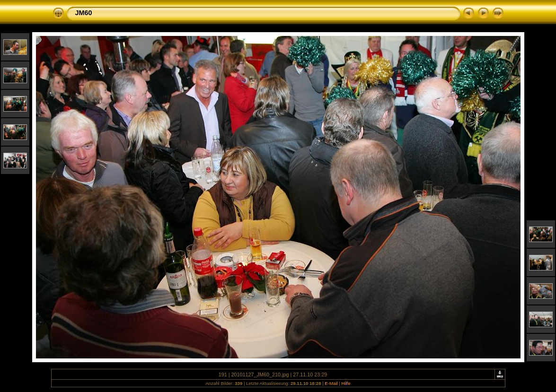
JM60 (84, 13)
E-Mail (331, 383)
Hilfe (346, 383)
